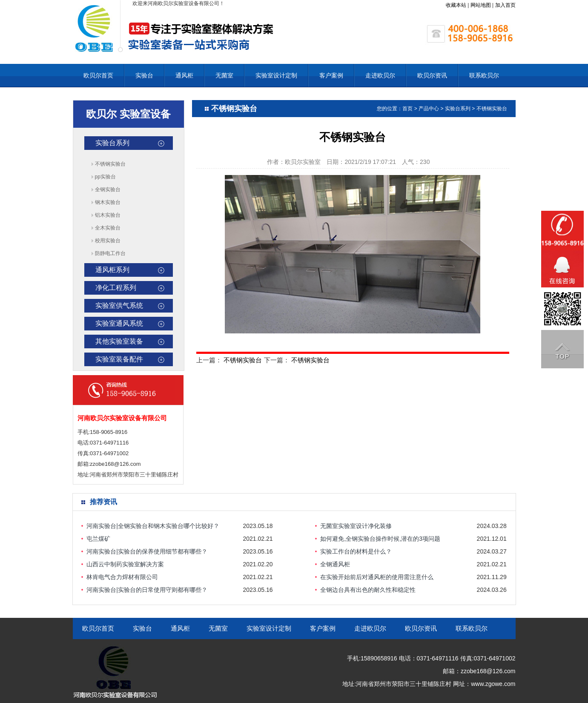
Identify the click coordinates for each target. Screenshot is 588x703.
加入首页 (505, 5)
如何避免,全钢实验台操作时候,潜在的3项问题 (380, 539)
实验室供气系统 (119, 306)
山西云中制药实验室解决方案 (125, 564)
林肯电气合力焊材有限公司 (122, 577)
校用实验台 (108, 241)
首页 (407, 109)
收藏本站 (456, 5)
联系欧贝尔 (484, 75)
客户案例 (331, 75)
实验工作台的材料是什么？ (356, 551)
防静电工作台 (110, 253)
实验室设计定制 (276, 75)
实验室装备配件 (119, 359)
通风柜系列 (112, 270)
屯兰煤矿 (98, 539)
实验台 (144, 75)
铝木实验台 (108, 215)
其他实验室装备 (119, 341)
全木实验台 (108, 228)
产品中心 (429, 109)
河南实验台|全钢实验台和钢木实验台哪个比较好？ (153, 526)
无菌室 (224, 75)
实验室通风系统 (119, 323)
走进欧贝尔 (380, 75)
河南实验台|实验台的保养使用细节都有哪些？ (147, 551)
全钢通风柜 (335, 564)
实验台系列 (112, 143)
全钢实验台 (108, 189)
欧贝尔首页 (98, 75)
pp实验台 (105, 177)
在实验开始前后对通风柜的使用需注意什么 (377, 577)
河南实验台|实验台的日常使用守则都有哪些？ (147, 590)
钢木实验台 (108, 202)
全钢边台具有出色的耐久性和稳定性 (368, 590)
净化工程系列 (116, 288)
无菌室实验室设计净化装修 (356, 526)
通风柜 (184, 75)
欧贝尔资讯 (432, 75)
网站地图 (481, 5)
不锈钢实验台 (110, 164)
